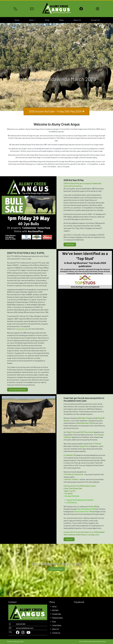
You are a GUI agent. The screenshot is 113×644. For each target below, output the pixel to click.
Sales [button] (32, 20)
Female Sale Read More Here (17, 390)
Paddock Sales (57, 618)
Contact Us (95, 20)
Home (17, 20)
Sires (47, 20)
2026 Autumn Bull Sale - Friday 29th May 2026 (56, 111)
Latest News (57, 625)
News (61, 20)
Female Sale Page (22, 329)
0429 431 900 (21, 624)
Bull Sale (55, 610)
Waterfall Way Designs (99, 641)
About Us (77, 20)
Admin (81, 641)
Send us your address (56, 569)
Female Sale (57, 614)
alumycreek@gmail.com (25, 628)
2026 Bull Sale (70, 244)
